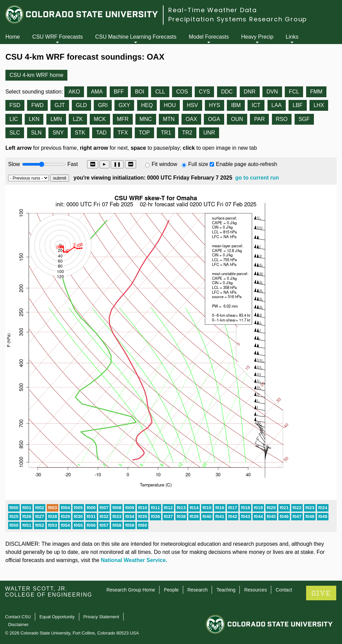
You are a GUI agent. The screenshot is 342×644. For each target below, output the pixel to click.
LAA (277, 105)
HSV (193, 105)
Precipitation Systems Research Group (238, 19)
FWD (37, 105)
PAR (259, 119)
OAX (191, 119)
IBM (236, 105)
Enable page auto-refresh (247, 164)
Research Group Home (131, 590)
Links (292, 37)
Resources (255, 590)
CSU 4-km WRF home (36, 75)
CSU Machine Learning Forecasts (136, 37)
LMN (56, 119)
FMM (316, 92)
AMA (97, 92)
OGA (214, 119)
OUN (237, 119)
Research (197, 590)
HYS (215, 105)
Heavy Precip (257, 37)
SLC (15, 133)
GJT (60, 105)
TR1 (166, 133)
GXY (124, 105)
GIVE (321, 593)
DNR (250, 92)
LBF (297, 105)
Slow (14, 164)
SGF (304, 119)
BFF (119, 92)
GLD (81, 105)
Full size (198, 164)
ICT (256, 105)
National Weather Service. (134, 560)
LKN (34, 119)
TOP (144, 133)
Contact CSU (18, 617)
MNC (146, 119)
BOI (140, 92)
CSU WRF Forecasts (57, 37)
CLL (160, 92)
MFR (123, 119)
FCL (294, 92)
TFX (123, 133)
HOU (170, 105)
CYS (204, 92)
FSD (15, 105)
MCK (100, 119)
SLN (36, 133)
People (171, 590)
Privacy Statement (101, 617)
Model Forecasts (209, 37)
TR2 (187, 133)
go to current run (257, 178)
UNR (209, 133)
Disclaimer (18, 625)
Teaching (226, 590)
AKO (74, 92)
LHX (319, 105)
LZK (78, 119)
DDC (227, 92)
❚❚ (117, 164)
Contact (284, 590)
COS (182, 92)
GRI (103, 105)
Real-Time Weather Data (213, 10)
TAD (101, 133)
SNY (58, 133)
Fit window (165, 164)
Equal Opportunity (57, 617)
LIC (14, 119)
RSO (282, 119)
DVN (272, 92)
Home (13, 37)
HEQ (147, 105)
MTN (169, 119)
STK (80, 133)
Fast (72, 164)
